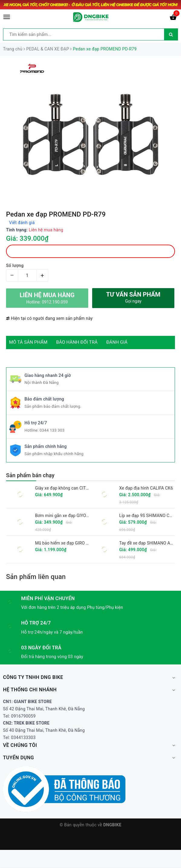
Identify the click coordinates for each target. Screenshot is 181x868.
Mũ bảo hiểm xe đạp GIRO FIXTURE (69, 543)
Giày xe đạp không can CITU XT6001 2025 (75, 488)
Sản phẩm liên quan (36, 577)
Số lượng (15, 265)
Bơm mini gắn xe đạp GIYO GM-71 (68, 516)
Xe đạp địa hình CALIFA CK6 (146, 488)
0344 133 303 (52, 430)
